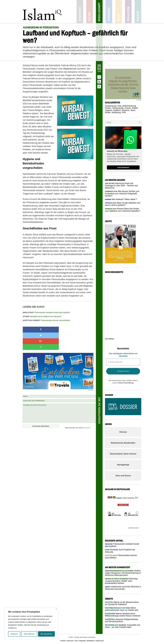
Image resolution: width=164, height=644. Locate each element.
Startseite (80, 12)
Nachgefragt (123, 465)
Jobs (76, 641)
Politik (90, 12)
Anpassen (14, 634)
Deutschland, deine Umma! (123, 454)
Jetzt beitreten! (123, 167)
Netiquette (87, 410)
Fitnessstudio (118, 108)
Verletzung (116, 112)
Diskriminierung (129, 106)
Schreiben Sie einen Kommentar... (59, 396)
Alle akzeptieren (46, 634)
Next (136, 512)
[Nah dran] (56, 609)
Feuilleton (128, 12)
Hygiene (109, 110)
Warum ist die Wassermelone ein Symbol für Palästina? (122, 603)
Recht (119, 12)
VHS (124, 112)
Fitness (108, 108)
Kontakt (63, 641)
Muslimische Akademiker (123, 443)
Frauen (128, 108)
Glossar (123, 432)
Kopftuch (117, 110)
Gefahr (135, 108)
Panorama (109, 12)
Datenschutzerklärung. (126, 383)
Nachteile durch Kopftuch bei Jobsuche (42, 316)
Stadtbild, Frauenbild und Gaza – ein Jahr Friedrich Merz (122, 626)
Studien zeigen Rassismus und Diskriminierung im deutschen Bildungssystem (123, 573)
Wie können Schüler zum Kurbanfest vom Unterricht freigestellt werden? (122, 194)
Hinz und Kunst (123, 476)
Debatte (138, 12)
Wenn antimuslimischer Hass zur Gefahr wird (122, 609)
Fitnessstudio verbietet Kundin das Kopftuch (46, 312)
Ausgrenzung (111, 106)
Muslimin (126, 110)
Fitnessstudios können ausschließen (46, 320)
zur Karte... (110, 339)
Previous (109, 512)
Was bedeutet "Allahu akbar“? (121, 199)
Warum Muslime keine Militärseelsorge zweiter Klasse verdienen (123, 615)
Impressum (70, 641)
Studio (108, 112)
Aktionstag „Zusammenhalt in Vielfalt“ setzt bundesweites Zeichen (121, 581)
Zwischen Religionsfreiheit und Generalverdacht (121, 620)
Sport (133, 110)
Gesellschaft (99, 12)
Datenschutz (100, 641)
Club (119, 106)
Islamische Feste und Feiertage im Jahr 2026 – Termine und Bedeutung (121, 186)
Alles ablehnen (29, 634)
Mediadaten (91, 641)
